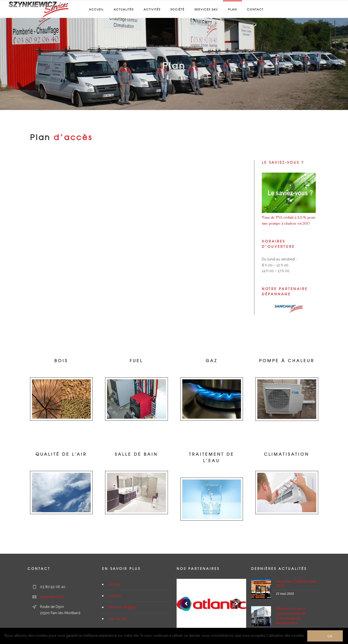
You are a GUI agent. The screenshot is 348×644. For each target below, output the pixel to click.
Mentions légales (122, 607)
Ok (330, 636)
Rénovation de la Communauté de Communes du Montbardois (291, 616)
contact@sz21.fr (52, 597)
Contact (255, 9)
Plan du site (117, 619)
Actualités (124, 9)
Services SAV (206, 9)
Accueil (96, 9)
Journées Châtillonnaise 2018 (296, 583)
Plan (232, 9)
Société (177, 9)
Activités (152, 9)
